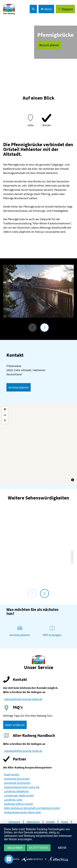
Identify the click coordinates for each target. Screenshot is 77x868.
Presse (65, 822)
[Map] (38, 444)
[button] (65, 9)
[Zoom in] (5, 409)
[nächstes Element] (45, 328)
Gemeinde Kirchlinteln (17, 783)
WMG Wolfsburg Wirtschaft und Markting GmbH (32, 808)
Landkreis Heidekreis (16, 791)
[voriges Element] (32, 328)
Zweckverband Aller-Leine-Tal (22, 787)
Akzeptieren (38, 848)
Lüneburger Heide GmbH (19, 795)
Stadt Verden (12, 774)
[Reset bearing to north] (5, 421)
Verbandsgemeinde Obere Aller (23, 812)
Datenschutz (33, 822)
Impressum (14, 822)
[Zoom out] (5, 415)
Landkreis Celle (13, 800)
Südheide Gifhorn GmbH (19, 804)
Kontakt (50, 822)
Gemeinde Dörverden (17, 779)
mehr (62, 848)
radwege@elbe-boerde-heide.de (23, 699)
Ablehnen (15, 848)
